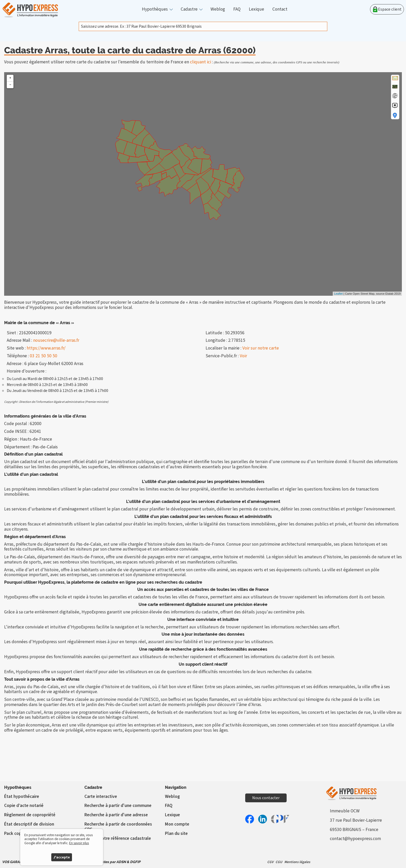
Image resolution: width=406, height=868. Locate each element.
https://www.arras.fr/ (46, 348)
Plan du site (176, 833)
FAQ (237, 9)
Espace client (387, 9)
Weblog (218, 9)
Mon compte (177, 824)
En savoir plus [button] (79, 843)
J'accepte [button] (62, 857)
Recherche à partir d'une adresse (116, 815)
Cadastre (189, 9)
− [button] (10, 85)
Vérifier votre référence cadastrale (118, 838)
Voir (243, 356)
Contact (280, 9)
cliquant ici (201, 62)
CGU (279, 862)
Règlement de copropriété (30, 815)
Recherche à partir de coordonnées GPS (118, 827)
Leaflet (338, 294)
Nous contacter (266, 798)
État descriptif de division (29, 824)
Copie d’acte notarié (24, 806)
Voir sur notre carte (261, 348)
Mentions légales (297, 862)
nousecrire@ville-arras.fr (56, 340)
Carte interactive (101, 796)
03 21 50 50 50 (44, 356)
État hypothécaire (22, 796)
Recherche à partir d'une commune (118, 806)
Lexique (256, 9)
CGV (270, 862)
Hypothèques (155, 9)
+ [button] (10, 78)
